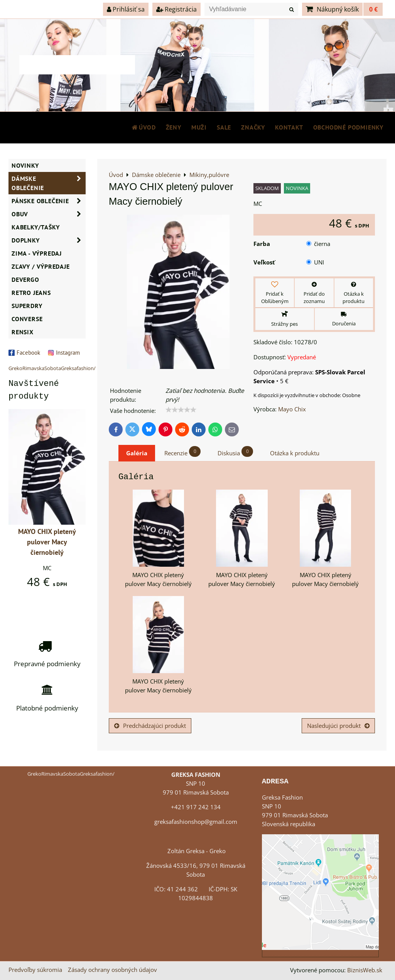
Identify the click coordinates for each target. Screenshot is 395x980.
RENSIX (23, 332)
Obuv (49, 214)
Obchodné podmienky (348, 127)
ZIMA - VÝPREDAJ (37, 253)
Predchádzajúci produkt (150, 726)
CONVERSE (27, 319)
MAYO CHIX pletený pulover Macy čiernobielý (47, 542)
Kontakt (289, 127)
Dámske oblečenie (49, 183)
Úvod (143, 127)
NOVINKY (25, 165)
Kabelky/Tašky (35, 227)
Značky (253, 127)
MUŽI (199, 127)
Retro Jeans (31, 293)
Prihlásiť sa (126, 9)
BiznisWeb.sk (365, 970)
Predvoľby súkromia (35, 970)
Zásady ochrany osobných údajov (112, 970)
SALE (224, 127)
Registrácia (176, 9)
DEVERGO (25, 280)
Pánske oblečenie (49, 201)
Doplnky (49, 240)
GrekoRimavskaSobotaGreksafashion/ (52, 368)
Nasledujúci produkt (338, 726)
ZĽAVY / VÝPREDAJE (41, 266)
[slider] (181, 410)
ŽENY (174, 127)
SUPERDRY (27, 306)
